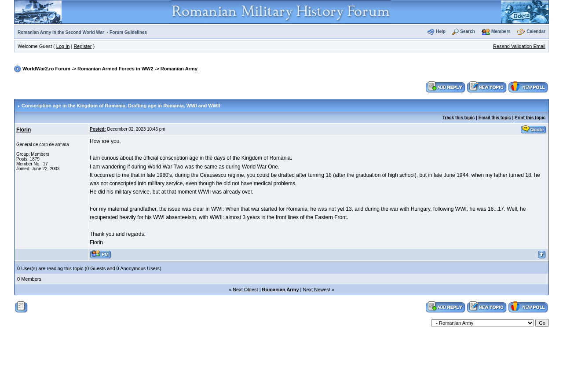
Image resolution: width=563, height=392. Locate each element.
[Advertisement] (281, 357)
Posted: (98, 129)
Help (441, 31)
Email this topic (495, 118)
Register (82, 46)
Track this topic (459, 118)
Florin (24, 130)
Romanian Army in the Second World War (61, 32)
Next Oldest (245, 289)
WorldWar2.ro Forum (46, 69)
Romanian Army (179, 69)
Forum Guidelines (128, 32)
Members (501, 31)
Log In (63, 46)
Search (467, 31)
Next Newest (317, 289)
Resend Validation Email (519, 46)
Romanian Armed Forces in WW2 (115, 69)
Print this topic (530, 118)
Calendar (536, 31)
